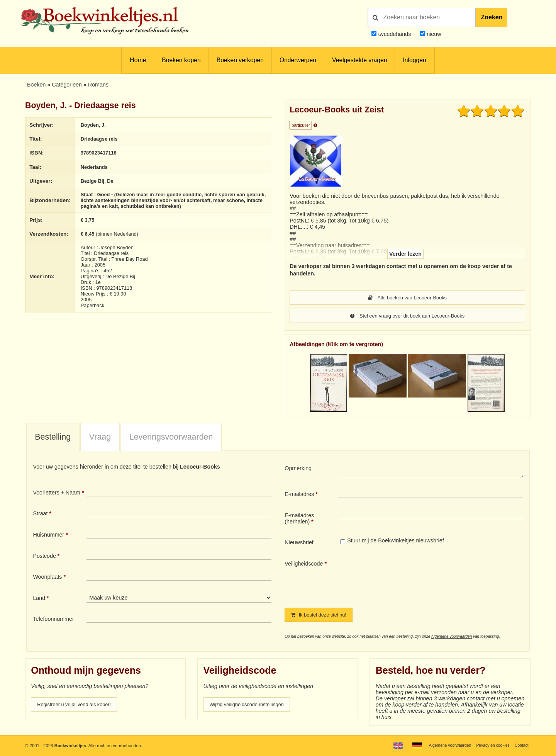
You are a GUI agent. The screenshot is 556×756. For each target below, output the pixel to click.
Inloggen (414, 60)
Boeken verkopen (240, 60)
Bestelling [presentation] (53, 438)
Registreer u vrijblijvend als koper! (78, 706)
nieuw (433, 34)
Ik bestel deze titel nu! (322, 616)
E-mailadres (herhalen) (299, 519)
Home (138, 60)
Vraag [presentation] (100, 438)
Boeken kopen (181, 60)
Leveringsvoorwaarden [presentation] (171, 438)
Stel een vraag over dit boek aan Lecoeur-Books (407, 316)
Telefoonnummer (53, 620)
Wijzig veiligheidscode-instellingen (251, 706)
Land (39, 599)
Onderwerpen (298, 60)
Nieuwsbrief (299, 543)
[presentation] (403, 578)
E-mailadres (299, 495)
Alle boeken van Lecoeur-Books (407, 298)
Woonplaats (47, 578)
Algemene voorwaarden (452, 638)
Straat (40, 514)
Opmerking (298, 469)
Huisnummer (48, 535)
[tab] (53, 438)
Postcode (44, 557)
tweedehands (394, 34)
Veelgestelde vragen (359, 60)
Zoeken (492, 17)
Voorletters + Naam (57, 493)
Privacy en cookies (490, 745)
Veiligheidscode (304, 564)
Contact (521, 745)
